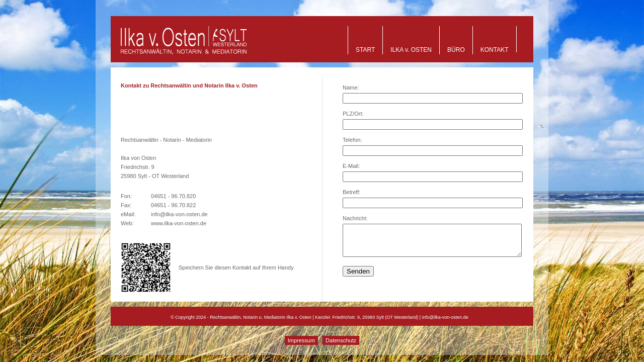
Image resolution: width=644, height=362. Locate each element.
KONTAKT (495, 50)
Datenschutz (341, 340)
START (365, 50)
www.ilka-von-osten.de (179, 223)
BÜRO (456, 50)
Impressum (301, 340)
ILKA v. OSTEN (411, 50)
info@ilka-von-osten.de (179, 214)
